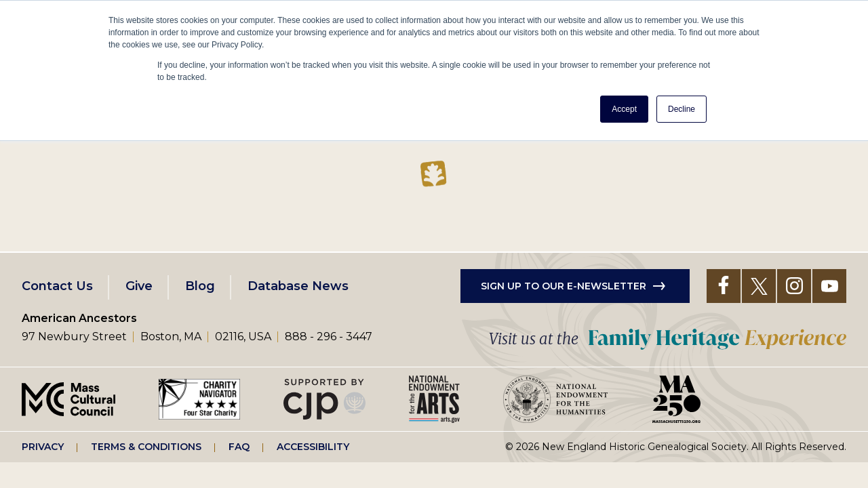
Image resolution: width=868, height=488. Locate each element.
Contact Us (57, 286)
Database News (298, 286)
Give (139, 286)
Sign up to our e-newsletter (564, 286)
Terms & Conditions (146, 447)
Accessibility (313, 447)
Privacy (43, 447)
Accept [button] (624, 109)
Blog (200, 286)
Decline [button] (682, 109)
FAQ (239, 447)
